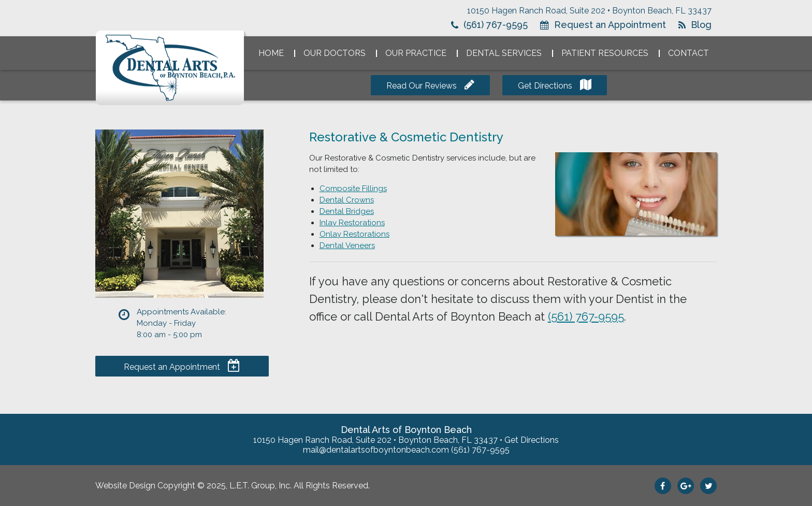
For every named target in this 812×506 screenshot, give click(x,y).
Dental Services (504, 53)
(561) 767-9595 (496, 25)
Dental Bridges (347, 211)
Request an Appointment (610, 25)
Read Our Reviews (422, 86)
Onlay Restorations (354, 234)
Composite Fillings (353, 189)
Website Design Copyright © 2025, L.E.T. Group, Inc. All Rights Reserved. (233, 486)
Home (271, 53)
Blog (701, 25)
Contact (688, 53)
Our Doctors (335, 53)
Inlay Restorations (352, 223)
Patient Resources (605, 53)
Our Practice (416, 53)
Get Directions (545, 86)
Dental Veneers (347, 245)
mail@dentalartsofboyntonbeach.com (376, 450)
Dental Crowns (347, 200)
